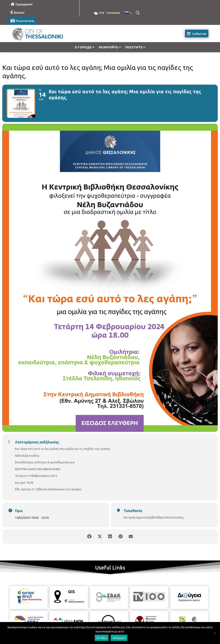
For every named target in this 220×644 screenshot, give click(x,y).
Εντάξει (102, 638)
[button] (138, 12)
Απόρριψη (119, 638)
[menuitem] (128, 13)
